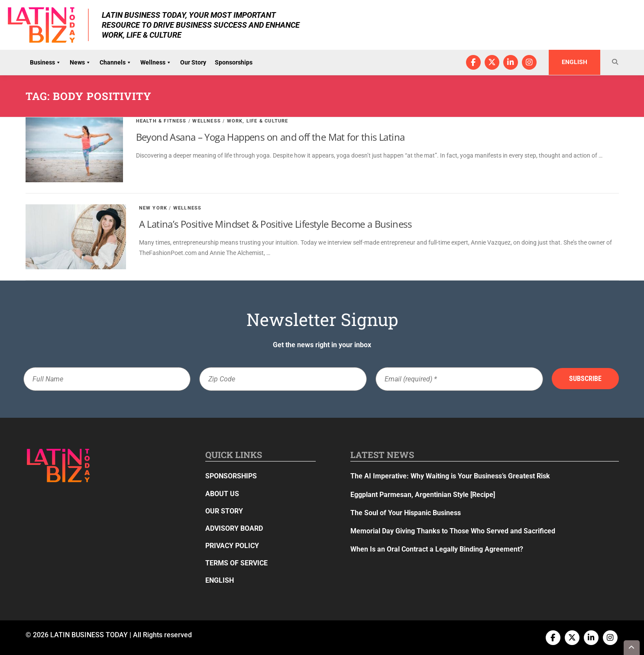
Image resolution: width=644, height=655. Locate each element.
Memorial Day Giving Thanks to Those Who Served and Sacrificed (453, 531)
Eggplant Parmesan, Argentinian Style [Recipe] (423, 495)
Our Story (193, 62)
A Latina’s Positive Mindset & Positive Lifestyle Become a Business (275, 224)
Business (45, 62)
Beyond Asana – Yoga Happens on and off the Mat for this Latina (270, 137)
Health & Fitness (161, 121)
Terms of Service (236, 563)
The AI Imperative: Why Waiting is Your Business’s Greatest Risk (450, 476)
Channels (116, 62)
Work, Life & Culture (258, 121)
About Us (222, 494)
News (80, 62)
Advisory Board (234, 528)
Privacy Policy (232, 546)
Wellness (156, 62)
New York (153, 208)
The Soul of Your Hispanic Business (406, 513)
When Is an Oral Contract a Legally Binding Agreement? (437, 549)
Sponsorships (234, 62)
